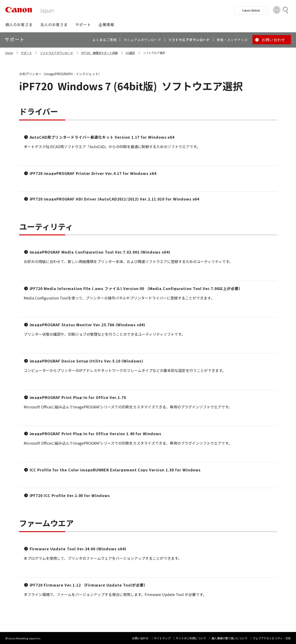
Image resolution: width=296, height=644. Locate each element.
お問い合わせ (140, 638)
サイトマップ (162, 638)
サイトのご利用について (191, 638)
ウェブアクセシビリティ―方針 (272, 638)
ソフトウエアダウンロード (57, 53)
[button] (19, 24)
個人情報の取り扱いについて (229, 638)
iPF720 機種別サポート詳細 (100, 53)
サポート (26, 53)
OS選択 (130, 53)
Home (9, 53)
